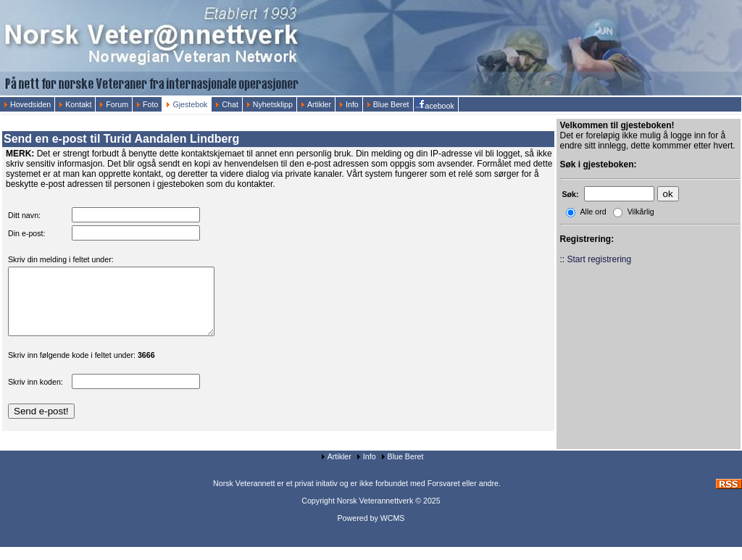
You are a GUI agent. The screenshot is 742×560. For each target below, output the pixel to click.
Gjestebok (187, 104)
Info (349, 104)
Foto (147, 104)
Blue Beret (388, 104)
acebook (436, 104)
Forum (114, 104)
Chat (226, 104)
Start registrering (600, 259)
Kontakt (75, 104)
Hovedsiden (27, 104)
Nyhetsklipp (270, 104)
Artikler (316, 104)
